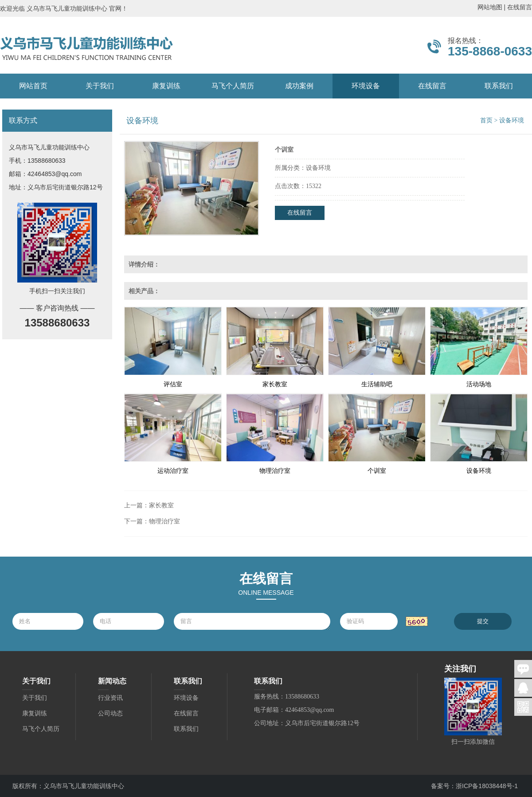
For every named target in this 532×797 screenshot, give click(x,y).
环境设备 (366, 86)
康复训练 (166, 86)
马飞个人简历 (233, 86)
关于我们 (100, 86)
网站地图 (490, 7)
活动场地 (479, 384)
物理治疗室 (275, 471)
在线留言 (520, 7)
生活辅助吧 (377, 384)
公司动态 (110, 713)
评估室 (173, 384)
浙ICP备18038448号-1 (487, 786)
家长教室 (275, 384)
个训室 (377, 471)
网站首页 (33, 86)
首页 (486, 120)
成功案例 (299, 86)
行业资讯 (110, 698)
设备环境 (479, 471)
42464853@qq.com (55, 174)
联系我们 (499, 86)
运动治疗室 (173, 471)
